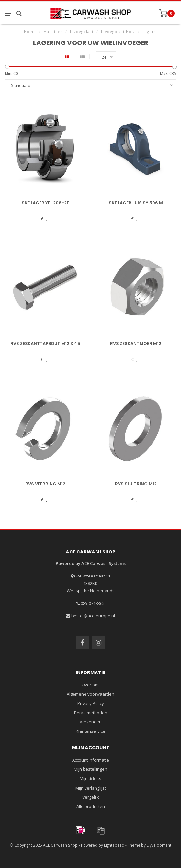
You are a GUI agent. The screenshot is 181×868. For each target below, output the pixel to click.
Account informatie (91, 760)
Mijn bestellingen (90, 769)
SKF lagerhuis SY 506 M (136, 203)
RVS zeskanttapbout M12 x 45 (45, 344)
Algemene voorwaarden (90, 694)
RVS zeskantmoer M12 (136, 344)
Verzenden (91, 722)
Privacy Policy (91, 703)
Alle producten (91, 806)
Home (30, 32)
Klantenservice (90, 731)
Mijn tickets (90, 779)
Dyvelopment (159, 845)
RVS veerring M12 (45, 484)
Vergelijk (91, 797)
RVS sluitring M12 (136, 484)
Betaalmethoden (91, 713)
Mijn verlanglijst (91, 788)
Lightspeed (114, 845)
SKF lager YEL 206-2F (45, 203)
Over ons (91, 685)
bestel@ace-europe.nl (93, 616)
